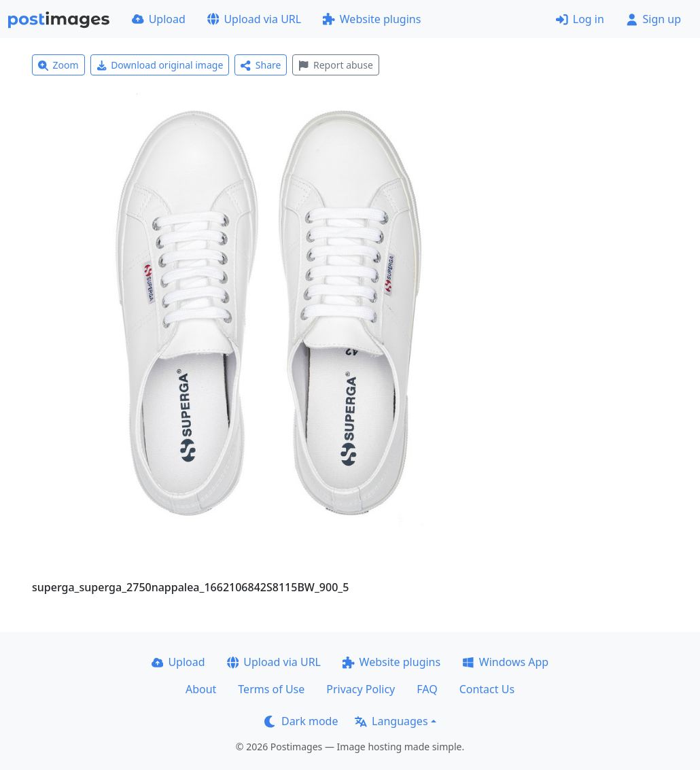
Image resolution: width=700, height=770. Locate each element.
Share (261, 65)
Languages (391, 721)
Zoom (58, 65)
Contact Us (487, 689)
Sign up (653, 19)
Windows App (505, 662)
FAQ (427, 689)
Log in (580, 19)
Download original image (160, 65)
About (201, 689)
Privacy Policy (361, 689)
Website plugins (372, 19)
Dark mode (301, 721)
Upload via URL (254, 19)
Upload (159, 19)
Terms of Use (271, 689)
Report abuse (335, 65)
